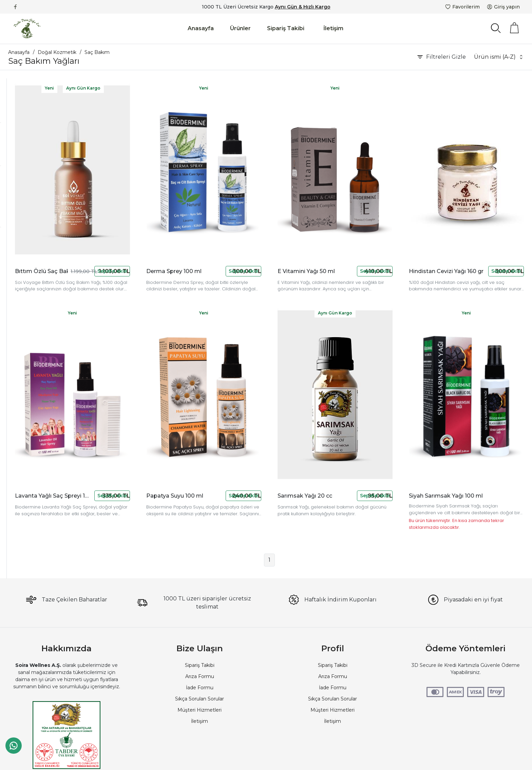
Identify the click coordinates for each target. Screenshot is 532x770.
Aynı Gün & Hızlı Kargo (303, 7)
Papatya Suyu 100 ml (240, 430)
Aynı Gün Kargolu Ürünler (47, 296)
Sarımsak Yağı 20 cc (349, 430)
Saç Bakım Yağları (30, 112)
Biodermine (32, 146)
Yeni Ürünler (32, 259)
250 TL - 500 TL (36, 207)
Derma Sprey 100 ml (240, 238)
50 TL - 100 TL (34, 189)
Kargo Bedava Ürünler (44, 278)
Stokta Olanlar (34, 269)
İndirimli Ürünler (36, 250)
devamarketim (35, 155)
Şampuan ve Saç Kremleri (39, 102)
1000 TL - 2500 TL (39, 216)
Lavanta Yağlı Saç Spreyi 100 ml (130, 430)
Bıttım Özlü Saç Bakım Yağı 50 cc (130, 238)
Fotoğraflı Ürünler (38, 287)
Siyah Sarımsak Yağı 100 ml (468, 430)
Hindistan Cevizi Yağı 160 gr (458, 238)
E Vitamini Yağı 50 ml (349, 238)
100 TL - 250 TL (36, 198)
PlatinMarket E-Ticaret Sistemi (245, 758)
